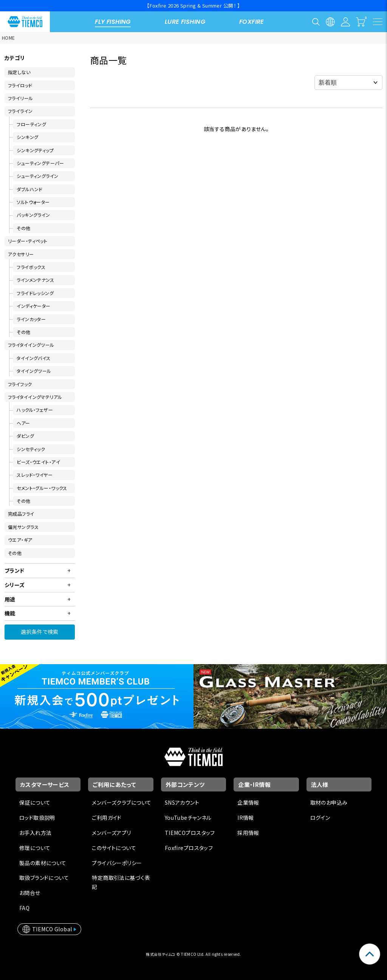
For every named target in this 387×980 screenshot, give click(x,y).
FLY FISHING (113, 22)
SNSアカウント (182, 802)
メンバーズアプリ (111, 833)
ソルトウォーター (33, 202)
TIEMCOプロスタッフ (190, 833)
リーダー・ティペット (28, 241)
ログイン (320, 818)
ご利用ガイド (107, 818)
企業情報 (248, 802)
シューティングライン (37, 176)
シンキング (27, 137)
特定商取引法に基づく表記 (121, 882)
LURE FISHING (185, 22)
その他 (23, 228)
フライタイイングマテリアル (35, 397)
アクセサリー (21, 254)
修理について (35, 848)
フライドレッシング (35, 293)
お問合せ (30, 893)
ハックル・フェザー (35, 410)
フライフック (20, 384)
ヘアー (23, 423)
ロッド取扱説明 (37, 818)
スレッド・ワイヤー (35, 475)
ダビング (25, 436)
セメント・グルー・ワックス (42, 488)
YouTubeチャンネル (188, 818)
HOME (9, 38)
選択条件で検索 (40, 632)
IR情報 (246, 818)
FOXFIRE (252, 22)
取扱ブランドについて (44, 878)
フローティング (31, 124)
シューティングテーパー (40, 163)
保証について (35, 802)
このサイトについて (114, 848)
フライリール (21, 98)
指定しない (19, 72)
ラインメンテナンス (35, 280)
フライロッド (20, 85)
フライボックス (31, 267)
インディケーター (33, 306)
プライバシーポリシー (117, 863)
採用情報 (248, 833)
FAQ (24, 908)
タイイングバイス (33, 358)
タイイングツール (34, 371)
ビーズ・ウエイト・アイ (38, 462)
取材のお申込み (329, 802)
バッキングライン (33, 215)
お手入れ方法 (36, 833)
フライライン (20, 111)
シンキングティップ (35, 150)
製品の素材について (43, 863)
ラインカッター (31, 319)
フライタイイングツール (31, 345)
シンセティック (31, 449)
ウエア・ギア (20, 540)
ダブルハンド (30, 189)
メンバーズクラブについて (122, 802)
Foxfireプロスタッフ (189, 848)
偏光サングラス (23, 527)
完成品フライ (21, 514)
